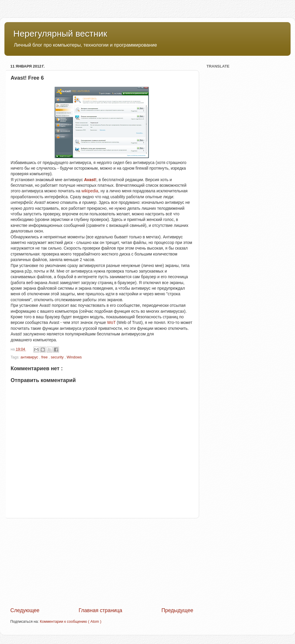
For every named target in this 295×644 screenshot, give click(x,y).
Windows (74, 357)
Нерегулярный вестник (60, 33)
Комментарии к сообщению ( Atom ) (71, 622)
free (45, 357)
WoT (111, 322)
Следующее (25, 610)
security (58, 357)
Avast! (90, 180)
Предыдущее (177, 610)
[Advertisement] (102, 563)
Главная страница (100, 610)
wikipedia (90, 191)
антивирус (30, 357)
